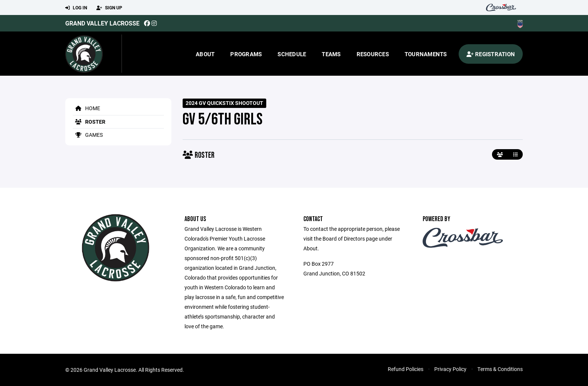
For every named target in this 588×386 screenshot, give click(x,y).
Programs (246, 54)
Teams (331, 54)
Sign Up (109, 8)
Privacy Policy (450, 369)
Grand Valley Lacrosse (102, 23)
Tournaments (426, 54)
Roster (89, 122)
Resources (373, 54)
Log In (76, 8)
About (205, 54)
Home (86, 108)
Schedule (292, 54)
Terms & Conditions (500, 369)
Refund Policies (406, 369)
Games (88, 135)
